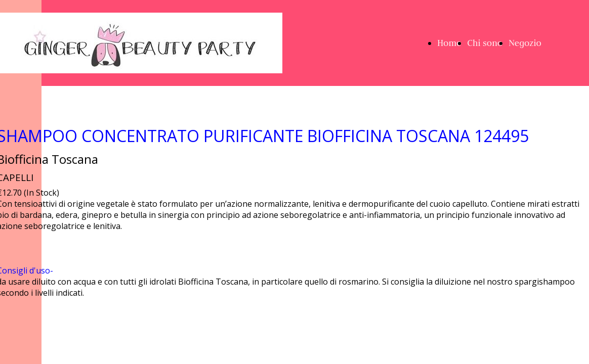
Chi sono (485, 43)
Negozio (525, 43)
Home (449, 43)
